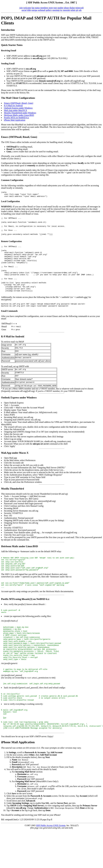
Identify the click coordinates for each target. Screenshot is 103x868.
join (21, 8)
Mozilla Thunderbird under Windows (20, 113)
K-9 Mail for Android (13, 106)
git (77, 10)
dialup (72, 8)
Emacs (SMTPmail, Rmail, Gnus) (19, 103)
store (51, 8)
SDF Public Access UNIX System (51, 863)
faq (33, 8)
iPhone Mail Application (15, 120)
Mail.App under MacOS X (16, 110)
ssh (80, 10)
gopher (60, 8)
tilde (29, 10)
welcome (27, 8)
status (37, 8)
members (44, 8)
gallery (49, 10)
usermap (56, 10)
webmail (42, 10)
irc (61, 10)
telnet (73, 10)
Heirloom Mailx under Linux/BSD (19, 115)
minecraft (80, 8)
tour (55, 8)
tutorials (67, 10)
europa (34, 10)
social (24, 10)
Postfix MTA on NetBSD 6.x (16, 118)
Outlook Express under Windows (18, 108)
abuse (66, 8)
